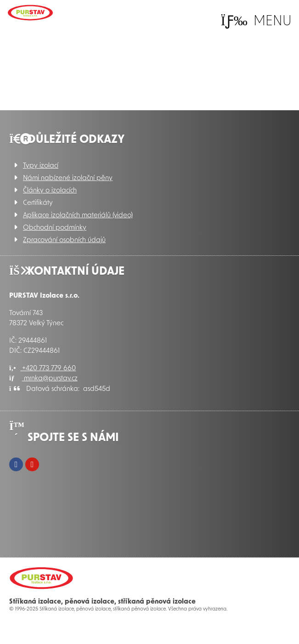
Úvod (30, 13)
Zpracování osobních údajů (64, 240)
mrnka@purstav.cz (43, 379)
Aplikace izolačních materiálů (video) (78, 216)
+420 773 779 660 (42, 369)
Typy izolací (41, 166)
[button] (256, 21)
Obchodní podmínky (55, 228)
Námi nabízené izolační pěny (68, 178)
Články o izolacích (50, 191)
